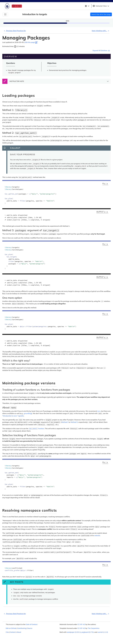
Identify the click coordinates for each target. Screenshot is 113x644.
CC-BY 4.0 (81, 624)
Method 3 (74, 422)
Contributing (22, 628)
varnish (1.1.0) (103, 632)
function (36, 428)
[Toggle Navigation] (5, 14)
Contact (13, 632)
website (97, 535)
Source (30, 628)
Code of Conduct (32, 624)
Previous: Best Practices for (15, 31)
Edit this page (31, 42)
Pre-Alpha (17, 6)
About (19, 632)
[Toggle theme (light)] (87, 6)
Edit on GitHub (11, 628)
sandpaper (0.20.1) (74, 632)
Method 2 (65, 422)
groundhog (28, 413)
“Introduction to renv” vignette (13, 416)
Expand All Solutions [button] (101, 51)
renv (99, 411)
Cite (7, 632)
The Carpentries (94, 628)
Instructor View (101, 6)
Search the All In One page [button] (101, 14)
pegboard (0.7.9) (88, 632)
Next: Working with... (101, 31)
